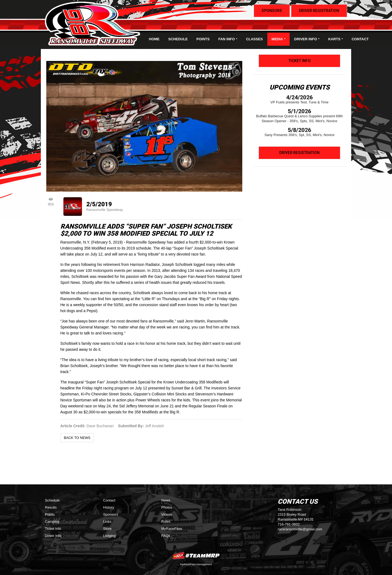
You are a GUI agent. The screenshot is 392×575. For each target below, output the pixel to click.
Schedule (178, 39)
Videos (167, 514)
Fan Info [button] (227, 39)
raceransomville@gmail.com (300, 529)
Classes (254, 39)
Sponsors (272, 11)
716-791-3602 (289, 524)
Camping (52, 522)
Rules (166, 522)
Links (107, 522)
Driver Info (53, 536)
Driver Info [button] (306, 39)
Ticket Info (300, 61)
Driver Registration (319, 11)
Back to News (77, 438)
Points (203, 39)
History (109, 507)
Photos (167, 507)
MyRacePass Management (196, 564)
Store (107, 529)
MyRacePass (172, 529)
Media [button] (277, 39)
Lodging (109, 536)
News (166, 500)
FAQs (166, 536)
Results (51, 507)
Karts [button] (334, 39)
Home (154, 39)
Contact (360, 39)
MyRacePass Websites (196, 556)
